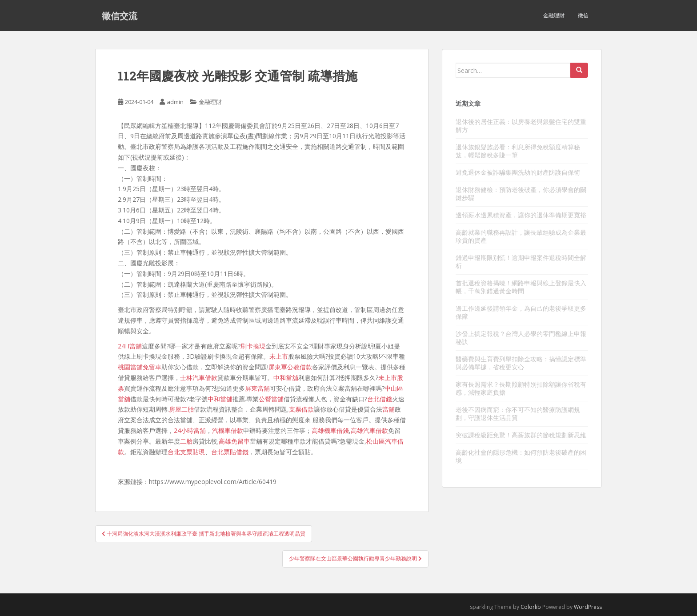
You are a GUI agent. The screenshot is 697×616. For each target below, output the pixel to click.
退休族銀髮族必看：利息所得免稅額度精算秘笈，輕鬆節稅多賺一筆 (518, 151)
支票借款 (301, 409)
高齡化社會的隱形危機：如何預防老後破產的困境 (521, 456)
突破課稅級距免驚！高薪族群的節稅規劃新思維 (521, 435)
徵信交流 (120, 16)
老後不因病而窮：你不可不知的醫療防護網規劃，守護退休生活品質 (518, 414)
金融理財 (554, 15)
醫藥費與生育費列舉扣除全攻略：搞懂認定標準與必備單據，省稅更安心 (521, 363)
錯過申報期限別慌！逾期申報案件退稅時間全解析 (521, 262)
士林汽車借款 (199, 378)
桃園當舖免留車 (140, 367)
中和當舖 (286, 378)
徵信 (583, 15)
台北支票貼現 (186, 452)
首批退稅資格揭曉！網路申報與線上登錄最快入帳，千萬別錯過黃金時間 (521, 287)
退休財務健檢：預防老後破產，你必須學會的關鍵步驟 (521, 194)
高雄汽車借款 (369, 430)
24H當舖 (130, 346)
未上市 (279, 356)
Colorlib (531, 607)
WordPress (588, 607)
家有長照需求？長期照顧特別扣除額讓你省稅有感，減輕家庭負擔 (521, 388)
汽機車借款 (228, 430)
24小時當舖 (190, 430)
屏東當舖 (257, 388)
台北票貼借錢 (230, 452)
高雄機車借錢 (330, 430)
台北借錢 (380, 399)
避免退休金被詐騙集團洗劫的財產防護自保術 (518, 172)
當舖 (389, 409)
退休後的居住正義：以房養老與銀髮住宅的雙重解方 (521, 126)
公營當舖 (271, 399)
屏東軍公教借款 (290, 367)
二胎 (186, 441)
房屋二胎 (181, 409)
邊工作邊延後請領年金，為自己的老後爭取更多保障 (521, 312)
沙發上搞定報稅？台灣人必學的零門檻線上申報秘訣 (521, 338)
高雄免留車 (234, 441)
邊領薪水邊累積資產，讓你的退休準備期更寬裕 (521, 215)
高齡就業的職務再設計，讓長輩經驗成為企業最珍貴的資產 (521, 236)
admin (175, 102)
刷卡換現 (253, 346)
